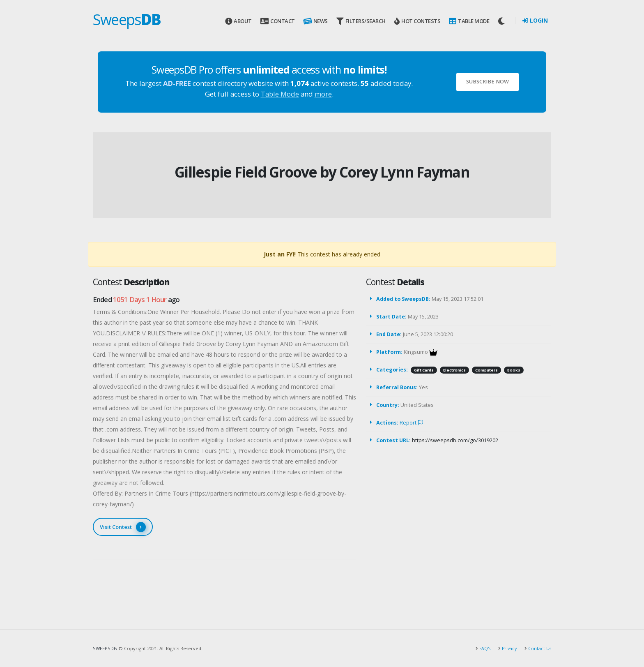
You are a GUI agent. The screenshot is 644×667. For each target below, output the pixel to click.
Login (535, 20)
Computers (486, 370)
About (238, 21)
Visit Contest (123, 527)
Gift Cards (424, 370)
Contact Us (539, 648)
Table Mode (469, 21)
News (315, 21)
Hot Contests (417, 21)
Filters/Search (361, 21)
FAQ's (482, 648)
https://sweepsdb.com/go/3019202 (455, 440)
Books (514, 370)
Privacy (507, 648)
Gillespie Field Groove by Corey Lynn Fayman (322, 172)
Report (411, 423)
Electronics (454, 370)
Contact (277, 21)
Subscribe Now (488, 82)
